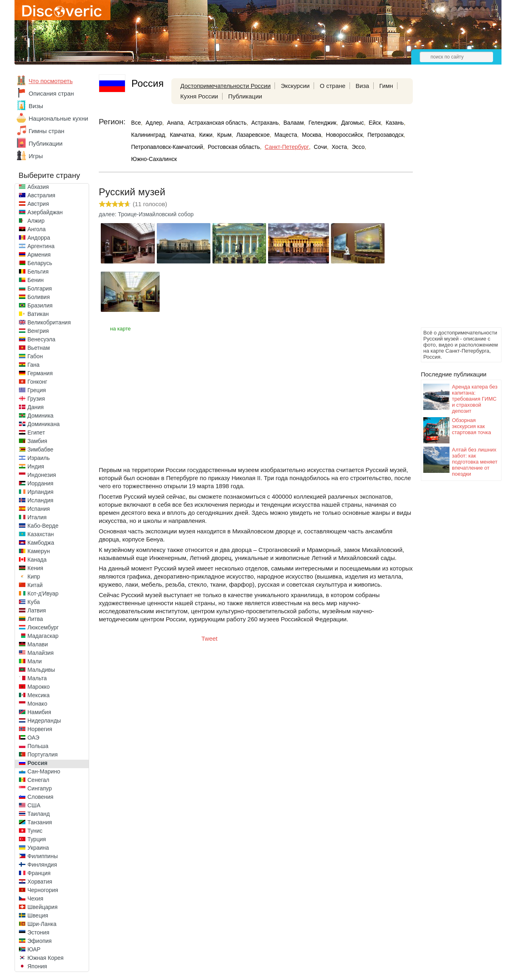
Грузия (36, 399)
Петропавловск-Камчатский (167, 147)
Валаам (294, 123)
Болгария (40, 288)
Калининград (148, 135)
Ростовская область (234, 147)
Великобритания (49, 322)
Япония (37, 966)
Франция (39, 873)
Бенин (35, 280)
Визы (36, 106)
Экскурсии (295, 86)
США (34, 805)
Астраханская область (217, 123)
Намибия (39, 712)
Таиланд (38, 814)
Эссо (358, 147)
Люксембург (43, 627)
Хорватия (40, 882)
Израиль (38, 458)
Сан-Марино (44, 771)
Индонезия (42, 475)
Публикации (46, 143)
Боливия (39, 297)
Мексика (38, 695)
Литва (35, 619)
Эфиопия (40, 941)
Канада (37, 560)
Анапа (175, 123)
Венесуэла (41, 339)
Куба (34, 602)
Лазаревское (253, 135)
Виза (362, 86)
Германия (40, 373)
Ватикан (38, 314)
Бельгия (38, 272)
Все (136, 123)
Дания (35, 407)
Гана (33, 365)
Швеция (38, 915)
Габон (35, 356)
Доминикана (44, 424)
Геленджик (322, 123)
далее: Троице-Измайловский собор (146, 214)
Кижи (206, 135)
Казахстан (41, 534)
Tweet (210, 638)
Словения (40, 797)
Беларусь (40, 263)
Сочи (320, 147)
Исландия (40, 500)
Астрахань (265, 123)
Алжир (36, 221)
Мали (35, 661)
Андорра (39, 238)
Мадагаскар (43, 636)
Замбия (37, 441)
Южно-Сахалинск (154, 159)
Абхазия (38, 187)
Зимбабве (40, 449)
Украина (38, 848)
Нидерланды (44, 721)
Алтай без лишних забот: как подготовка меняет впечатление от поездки (475, 462)
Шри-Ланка (42, 924)
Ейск (375, 123)
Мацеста (286, 135)
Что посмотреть (51, 81)
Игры (36, 156)
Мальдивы (41, 670)
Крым (225, 135)
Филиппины (43, 856)
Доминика (41, 416)
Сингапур (40, 788)
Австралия (41, 195)
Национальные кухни (58, 118)
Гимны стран (47, 131)
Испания (39, 509)
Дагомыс (353, 123)
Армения (39, 255)
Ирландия (41, 492)
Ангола (36, 229)
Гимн (386, 86)
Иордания (40, 483)
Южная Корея (46, 958)
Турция (37, 839)
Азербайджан (45, 212)
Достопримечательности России (225, 86)
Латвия (37, 610)
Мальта (37, 678)
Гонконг (37, 382)
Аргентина (41, 246)
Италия (37, 517)
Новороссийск (344, 135)
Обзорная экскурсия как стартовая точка (471, 426)
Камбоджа (41, 543)
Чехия (35, 899)
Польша (38, 746)
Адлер (154, 123)
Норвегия (40, 729)
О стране (333, 86)
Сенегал (38, 780)
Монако (37, 704)
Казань (395, 123)
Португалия (43, 754)
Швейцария (43, 907)
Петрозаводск (386, 135)
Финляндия (42, 865)
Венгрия (38, 331)
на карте (120, 329)
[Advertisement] (453, 204)
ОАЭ (33, 738)
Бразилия (40, 305)
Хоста (339, 147)
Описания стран (51, 93)
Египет (36, 433)
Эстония (38, 932)
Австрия (38, 204)
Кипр (34, 577)
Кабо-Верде (43, 526)
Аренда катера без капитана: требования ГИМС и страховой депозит (475, 399)
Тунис (35, 831)
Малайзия (41, 653)
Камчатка (182, 135)
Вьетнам (39, 348)
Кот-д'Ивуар (43, 593)
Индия (36, 466)
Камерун (39, 551)
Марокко (38, 687)
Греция (37, 390)
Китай (35, 585)
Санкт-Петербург (287, 147)
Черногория (43, 890)
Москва (312, 135)
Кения (35, 568)
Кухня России (199, 96)
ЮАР (34, 949)
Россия (37, 763)
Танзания (40, 822)
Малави (38, 644)
